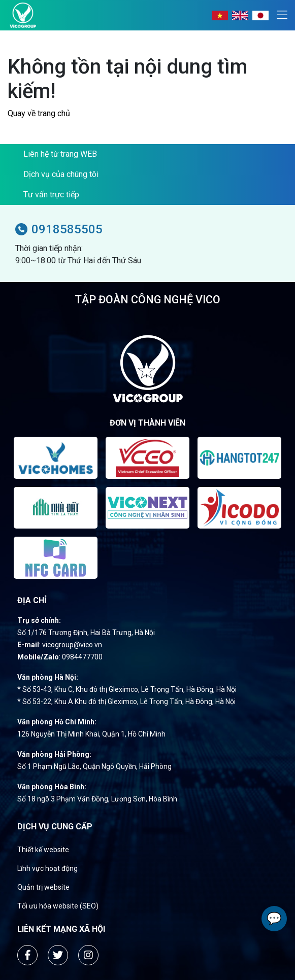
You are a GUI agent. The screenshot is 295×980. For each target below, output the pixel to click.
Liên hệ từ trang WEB (60, 154)
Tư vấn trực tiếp (51, 195)
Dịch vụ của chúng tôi (61, 174)
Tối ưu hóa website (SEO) (58, 906)
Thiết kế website (43, 850)
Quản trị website (43, 887)
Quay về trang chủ (39, 113)
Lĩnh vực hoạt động (47, 868)
